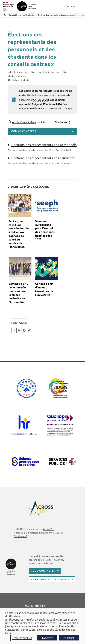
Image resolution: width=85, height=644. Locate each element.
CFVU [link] (45, 100)
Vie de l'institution (17, 76)
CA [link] (35, 100)
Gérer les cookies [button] (22, 638)
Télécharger (61, 122)
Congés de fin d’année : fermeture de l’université (44, 289)
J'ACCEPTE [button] (47, 638)
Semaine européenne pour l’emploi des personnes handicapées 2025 (45, 230)
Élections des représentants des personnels (44, 145)
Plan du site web (35, 606)
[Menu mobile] (72, 7)
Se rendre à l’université (50, 579)
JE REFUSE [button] (69, 638)
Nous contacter (43, 571)
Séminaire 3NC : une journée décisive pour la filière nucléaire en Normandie (18, 293)
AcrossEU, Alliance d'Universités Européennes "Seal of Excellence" (39, 533)
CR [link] (39, 100)
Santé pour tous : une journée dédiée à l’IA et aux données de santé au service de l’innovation (19, 234)
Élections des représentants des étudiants (43, 158)
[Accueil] (5, 15)
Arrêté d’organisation (29, 122)
